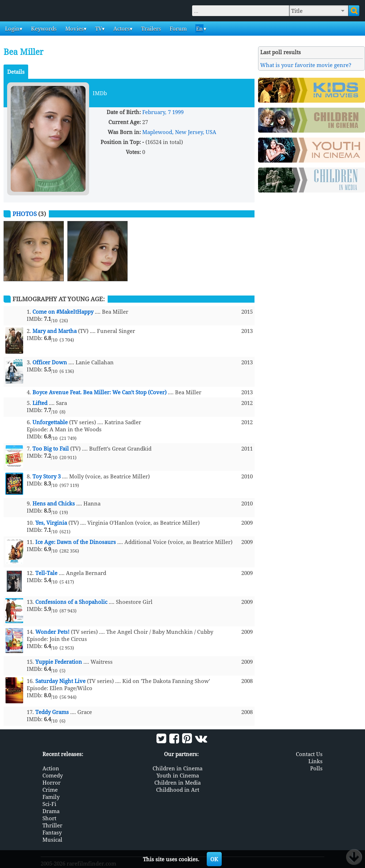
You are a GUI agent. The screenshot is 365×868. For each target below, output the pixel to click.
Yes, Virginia (51, 523)
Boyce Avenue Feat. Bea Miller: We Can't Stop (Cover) (99, 392)
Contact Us (309, 754)
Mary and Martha (55, 331)
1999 (178, 112)
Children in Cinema (178, 768)
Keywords (43, 29)
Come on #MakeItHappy (63, 312)
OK (214, 859)
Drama (51, 811)
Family (51, 796)
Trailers (150, 29)
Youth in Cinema (178, 775)
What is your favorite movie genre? (306, 65)
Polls (316, 768)
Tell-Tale (46, 573)
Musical (52, 839)
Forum (178, 29)
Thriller (52, 825)
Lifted (40, 403)
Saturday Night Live (60, 681)
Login (12, 29)
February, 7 (156, 112)
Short (49, 818)
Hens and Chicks (54, 503)
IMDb (100, 93)
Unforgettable (50, 422)
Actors (121, 29)
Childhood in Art (178, 789)
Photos (25, 214)
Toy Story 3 (47, 476)
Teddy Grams (52, 712)
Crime (50, 789)
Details (16, 72)
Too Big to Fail (51, 448)
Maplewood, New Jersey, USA (179, 132)
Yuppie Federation (59, 662)
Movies (74, 29)
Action (51, 768)
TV (98, 29)
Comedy (53, 775)
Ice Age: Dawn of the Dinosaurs (76, 542)
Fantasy (52, 832)
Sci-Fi (49, 803)
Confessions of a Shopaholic (71, 602)
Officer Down (50, 362)
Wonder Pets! (52, 632)
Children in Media (178, 782)
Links (315, 761)
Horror (52, 782)
